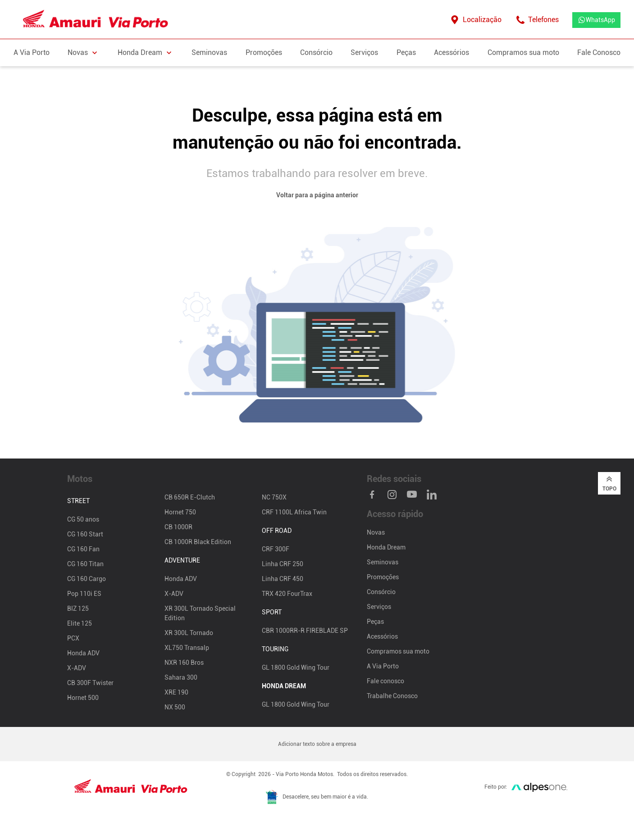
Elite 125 (80, 623)
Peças (406, 52)
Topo (609, 483)
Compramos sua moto (523, 52)
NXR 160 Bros (184, 663)
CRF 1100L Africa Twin (294, 512)
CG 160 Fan (83, 549)
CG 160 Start (85, 534)
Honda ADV (83, 653)
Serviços (364, 52)
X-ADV (77, 668)
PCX (73, 638)
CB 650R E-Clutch (190, 497)
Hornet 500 (83, 698)
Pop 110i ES (84, 594)
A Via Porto (32, 52)
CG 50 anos (83, 519)
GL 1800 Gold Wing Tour (296, 667)
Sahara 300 (181, 677)
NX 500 (175, 707)
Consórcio (316, 52)
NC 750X (274, 497)
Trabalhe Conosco (392, 696)
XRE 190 (176, 692)
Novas (376, 532)
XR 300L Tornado (189, 633)
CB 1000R (178, 527)
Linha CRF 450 (283, 579)
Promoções (264, 52)
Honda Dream (386, 547)
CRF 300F (276, 549)
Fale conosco (385, 681)
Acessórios (452, 52)
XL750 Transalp (187, 648)
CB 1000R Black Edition (198, 542)
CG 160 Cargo (87, 579)
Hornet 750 (180, 512)
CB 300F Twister (90, 683)
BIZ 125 (78, 608)
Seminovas (209, 52)
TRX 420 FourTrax (287, 594)
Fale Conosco (599, 52)
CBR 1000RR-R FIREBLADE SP (305, 631)
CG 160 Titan (85, 564)
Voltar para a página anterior (317, 195)
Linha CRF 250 (283, 564)
